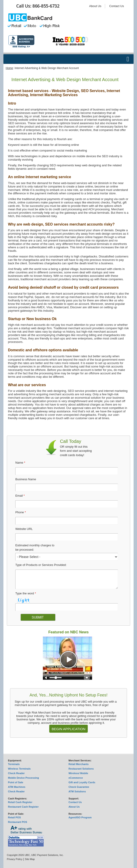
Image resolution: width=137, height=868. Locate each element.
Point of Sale (16, 782)
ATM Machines (17, 787)
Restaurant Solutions (81, 769)
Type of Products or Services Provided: (41, 565)
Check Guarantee (79, 787)
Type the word (26, 593)
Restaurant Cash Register (23, 807)
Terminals (14, 764)
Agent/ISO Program (80, 817)
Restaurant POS (18, 822)
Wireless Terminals (19, 769)
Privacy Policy (15, 859)
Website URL (24, 529)
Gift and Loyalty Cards (82, 782)
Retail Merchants (79, 764)
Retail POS (14, 817)
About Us (95, 6)
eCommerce (76, 778)
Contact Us (116, 6)
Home (9, 68)
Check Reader (16, 773)
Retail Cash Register (20, 802)
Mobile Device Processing (23, 778)
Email (20, 496)
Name (20, 463)
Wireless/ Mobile (78, 773)
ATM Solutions (77, 791)
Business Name (26, 479)
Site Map (30, 859)
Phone (21, 512)
